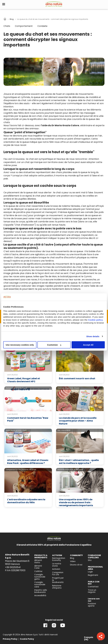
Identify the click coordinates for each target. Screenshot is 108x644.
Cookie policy (95, 320)
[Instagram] (54, 627)
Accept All (88, 345)
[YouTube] (63, 627)
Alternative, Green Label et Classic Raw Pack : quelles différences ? (28, 462)
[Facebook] (45, 627)
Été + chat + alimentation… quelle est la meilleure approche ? (79, 462)
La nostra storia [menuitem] (57, 565)
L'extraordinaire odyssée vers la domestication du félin (26, 501)
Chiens (77, 388)
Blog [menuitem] (72, 558)
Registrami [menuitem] (93, 575)
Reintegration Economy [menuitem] (59, 559)
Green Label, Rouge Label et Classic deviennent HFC (24, 380)
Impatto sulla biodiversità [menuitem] (41, 591)
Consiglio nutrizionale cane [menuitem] (40, 584)
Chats (7, 26)
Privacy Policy (10, 639)
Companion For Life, (13, 470)
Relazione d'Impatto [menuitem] (57, 587)
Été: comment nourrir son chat (77, 378)
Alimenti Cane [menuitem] (38, 567)
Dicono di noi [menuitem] (76, 565)
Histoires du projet (29, 470)
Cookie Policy (27, 639)
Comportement (24, 26)
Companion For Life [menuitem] (58, 574)
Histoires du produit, (14, 388)
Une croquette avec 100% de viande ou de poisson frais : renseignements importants (76, 502)
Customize (54, 345)
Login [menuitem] (90, 572)
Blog (12, 19)
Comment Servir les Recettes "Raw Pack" (28, 419)
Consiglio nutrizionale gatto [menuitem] (40, 577)
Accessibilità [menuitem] (40, 596)
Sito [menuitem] (90, 560)
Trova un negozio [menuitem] (92, 591)
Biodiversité (78, 470)
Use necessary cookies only (20, 345)
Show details (93, 336)
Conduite (42, 26)
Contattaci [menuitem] (93, 587)
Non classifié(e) (64, 430)
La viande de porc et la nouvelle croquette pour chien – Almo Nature (78, 421)
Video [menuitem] (73, 561)
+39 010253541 (13, 567)
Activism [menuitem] (56, 569)
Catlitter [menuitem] (38, 571)
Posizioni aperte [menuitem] (92, 605)
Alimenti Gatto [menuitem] (38, 561)
